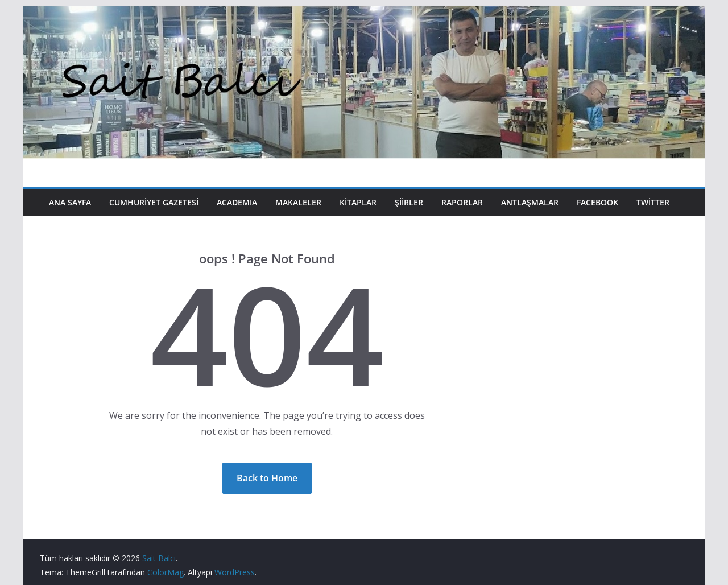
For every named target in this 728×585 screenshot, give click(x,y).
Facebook (597, 202)
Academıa (237, 202)
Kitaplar (358, 202)
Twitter (653, 202)
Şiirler (409, 202)
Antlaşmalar (530, 202)
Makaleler (298, 202)
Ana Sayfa (70, 202)
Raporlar (462, 202)
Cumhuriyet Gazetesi (154, 202)
